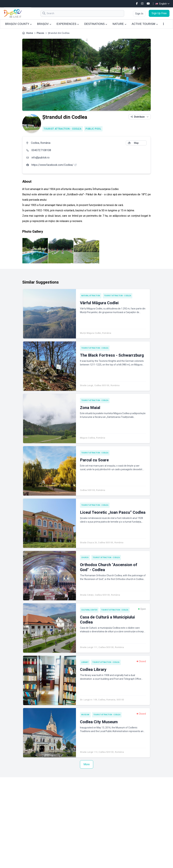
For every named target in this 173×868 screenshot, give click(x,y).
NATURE (119, 24)
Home (30, 33)
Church (85, 558)
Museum (85, 715)
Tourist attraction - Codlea (63, 129)
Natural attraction (91, 296)
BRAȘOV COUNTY (18, 24)
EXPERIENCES (68, 24)
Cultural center (89, 610)
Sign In (139, 14)
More (87, 764)
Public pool (93, 129)
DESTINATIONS (96, 24)
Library (85, 662)
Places (40, 33)
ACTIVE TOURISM (145, 24)
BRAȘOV (44, 24)
